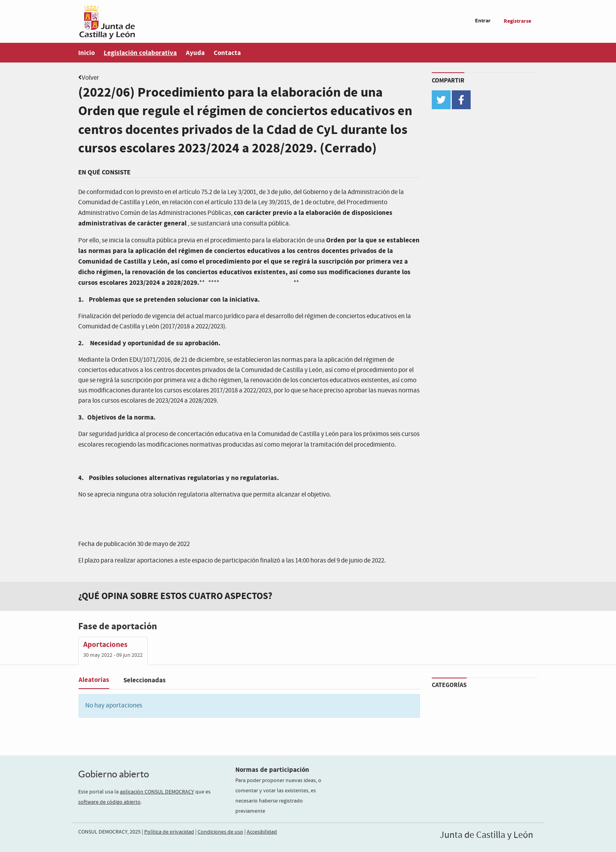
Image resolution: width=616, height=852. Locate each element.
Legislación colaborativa (140, 53)
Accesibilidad (262, 832)
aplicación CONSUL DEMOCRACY (157, 792)
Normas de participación (272, 770)
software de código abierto (109, 802)
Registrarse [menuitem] (517, 21)
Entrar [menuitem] (483, 21)
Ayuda (195, 53)
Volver (90, 78)
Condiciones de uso (220, 832)
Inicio (86, 53)
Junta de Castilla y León (486, 835)
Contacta (227, 53)
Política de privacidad (169, 832)
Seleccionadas (145, 680)
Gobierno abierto (114, 774)
